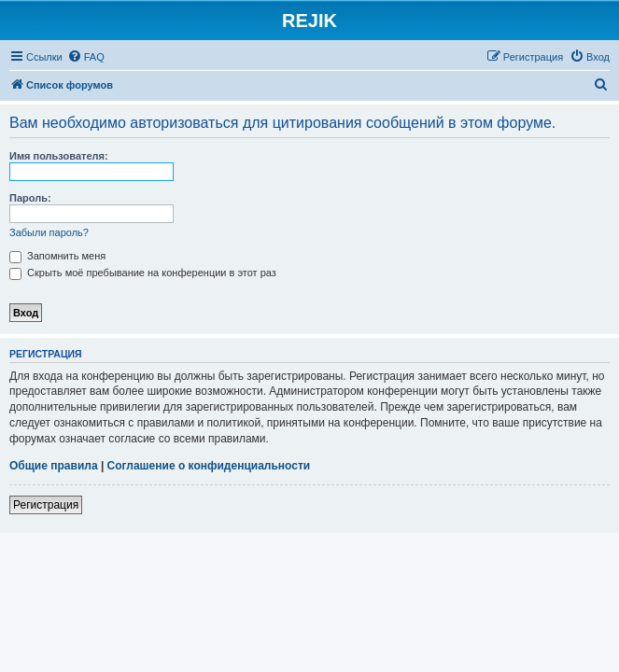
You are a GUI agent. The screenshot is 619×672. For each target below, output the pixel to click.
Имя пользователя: (59, 156)
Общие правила (54, 466)
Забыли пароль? (49, 232)
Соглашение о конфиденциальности (209, 466)
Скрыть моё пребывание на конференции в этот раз (143, 273)
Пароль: (30, 198)
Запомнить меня (57, 256)
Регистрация (46, 505)
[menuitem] (86, 57)
